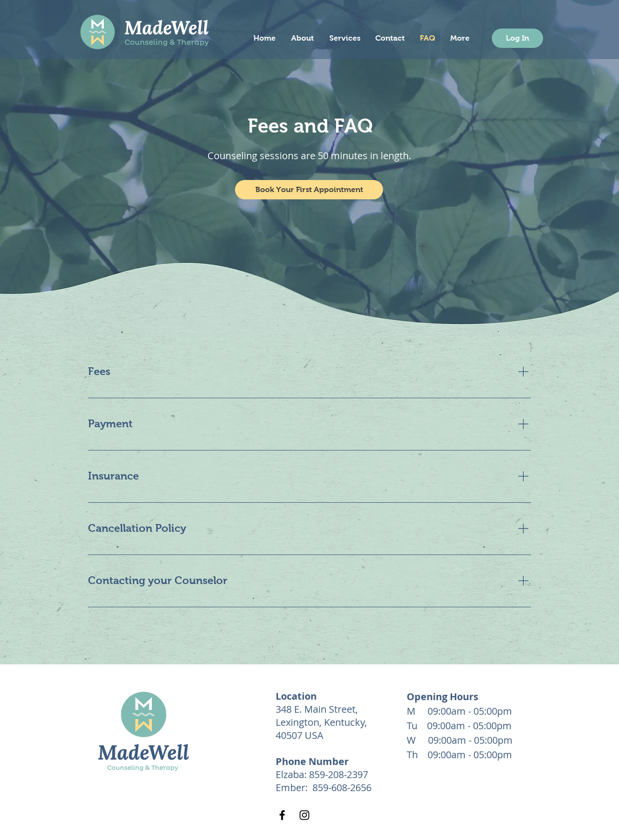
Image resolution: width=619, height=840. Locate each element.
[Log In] (517, 38)
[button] (309, 190)
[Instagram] (304, 815)
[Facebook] (282, 815)
